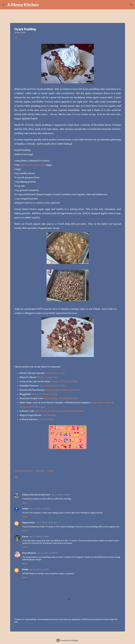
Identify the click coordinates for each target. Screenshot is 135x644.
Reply (25, 503)
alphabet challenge (24, 471)
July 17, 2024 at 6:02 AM (39, 509)
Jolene (25, 508)
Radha (25, 569)
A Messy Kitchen (23, 5)
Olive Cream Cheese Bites (53, 386)
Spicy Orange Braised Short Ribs (61, 398)
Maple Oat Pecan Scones (45, 394)
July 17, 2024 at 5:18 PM (39, 537)
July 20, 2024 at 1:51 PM (39, 569)
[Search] (42, 5)
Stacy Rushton (29, 553)
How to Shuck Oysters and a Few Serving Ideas (60, 411)
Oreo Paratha (49, 415)
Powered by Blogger (67, 640)
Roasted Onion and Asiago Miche (63, 390)
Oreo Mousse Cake (55, 373)
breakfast (40, 471)
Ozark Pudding (46, 419)
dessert (50, 471)
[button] (16, 38)
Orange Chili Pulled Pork (64, 381)
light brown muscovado (33, 165)
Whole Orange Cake (48, 377)
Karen (25, 536)
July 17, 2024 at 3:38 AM (61, 495)
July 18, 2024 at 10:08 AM (48, 553)
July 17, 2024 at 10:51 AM (46, 523)
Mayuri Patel (28, 522)
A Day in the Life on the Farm (36, 494)
